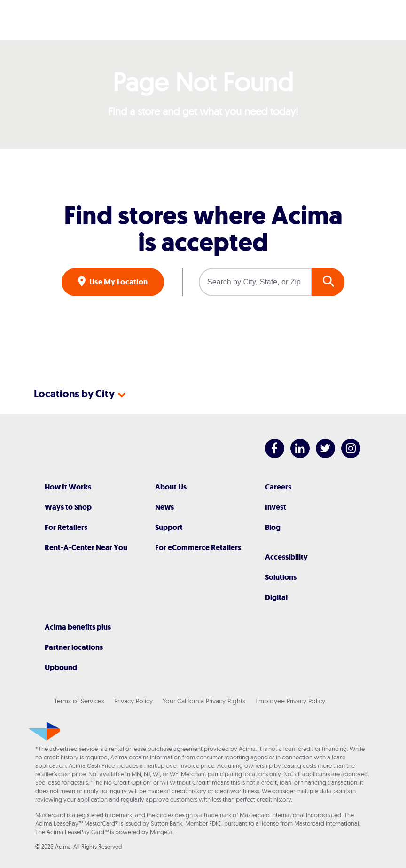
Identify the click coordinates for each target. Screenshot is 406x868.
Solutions (281, 577)
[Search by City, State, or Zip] (255, 282)
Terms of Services (79, 701)
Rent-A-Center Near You (86, 548)
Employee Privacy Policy (290, 701)
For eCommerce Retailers (198, 548)
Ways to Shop (68, 507)
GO (328, 282)
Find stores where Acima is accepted (203, 229)
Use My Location (118, 282)
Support (169, 527)
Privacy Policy (133, 701)
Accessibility (286, 557)
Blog (273, 527)
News (164, 507)
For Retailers (66, 527)
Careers (278, 487)
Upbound (61, 667)
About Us (171, 487)
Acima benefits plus (78, 627)
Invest (276, 507)
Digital (276, 597)
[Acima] (203, 20)
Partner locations (74, 647)
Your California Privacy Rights (204, 701)
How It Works (68, 487)
